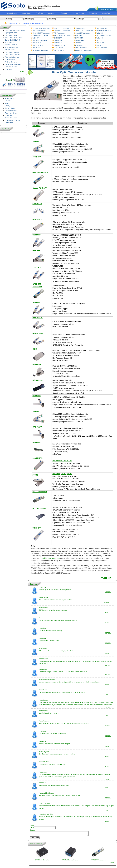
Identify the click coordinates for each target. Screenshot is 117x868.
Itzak (45, 638)
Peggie (46, 700)
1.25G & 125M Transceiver (41, 28)
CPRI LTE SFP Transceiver (84, 31)
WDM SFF (79, 43)
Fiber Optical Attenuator (13, 55)
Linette (46, 659)
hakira (45, 628)
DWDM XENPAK (59, 45)
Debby (46, 731)
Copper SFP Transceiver (62, 31)
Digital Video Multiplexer (13, 64)
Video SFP (79, 36)
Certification (9, 123)
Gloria (45, 783)
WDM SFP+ (100, 38)
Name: (41, 587)
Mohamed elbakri (49, 680)
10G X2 (35, 475)
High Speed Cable (11, 33)
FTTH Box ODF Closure (13, 45)
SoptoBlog (106, 13)
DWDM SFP (79, 38)
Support (64, 13)
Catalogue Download (106, 9)
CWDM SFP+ (58, 40)
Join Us (7, 103)
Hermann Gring (48, 814)
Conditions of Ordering (12, 120)
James (46, 618)
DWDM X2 (36, 48)
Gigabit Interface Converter (63, 36)
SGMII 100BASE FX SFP (41, 36)
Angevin (46, 752)
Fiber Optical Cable (11, 35)
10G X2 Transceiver (39, 31)
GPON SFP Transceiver (40, 50)
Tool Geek (47, 803)
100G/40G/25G (80, 28)
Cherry (46, 711)
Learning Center (78, 13)
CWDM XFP (37, 43)
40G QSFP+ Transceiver (105, 36)
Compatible (9, 69)
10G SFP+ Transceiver (40, 40)
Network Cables (10, 50)
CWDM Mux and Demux (70, 861)
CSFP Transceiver (81, 48)
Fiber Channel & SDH (104, 31)
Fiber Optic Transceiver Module (33, 23)
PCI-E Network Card (12, 47)
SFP (38, 250)
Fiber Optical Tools (11, 67)
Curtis (45, 772)
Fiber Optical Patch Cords (13, 38)
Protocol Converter (11, 62)
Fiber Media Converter (12, 57)
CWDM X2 (100, 45)
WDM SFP (36, 38)
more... (23, 72)
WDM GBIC (79, 45)
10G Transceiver (102, 28)
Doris (45, 690)
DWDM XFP (58, 43)
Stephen (46, 762)
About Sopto (26, 13)
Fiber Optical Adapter (12, 52)
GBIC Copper (58, 48)
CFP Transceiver (102, 48)
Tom (45, 587)
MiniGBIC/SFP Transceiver (41, 33)
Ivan (45, 741)
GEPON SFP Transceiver (83, 50)
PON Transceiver (59, 33)
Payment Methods (11, 111)
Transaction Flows (11, 118)
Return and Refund (11, 113)
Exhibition (8, 101)
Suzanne (46, 721)
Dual (35, 250)
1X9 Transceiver (59, 50)
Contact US (93, 13)
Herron (46, 608)
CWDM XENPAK (38, 45)
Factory (7, 106)
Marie (45, 649)
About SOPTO (10, 98)
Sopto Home (12, 13)
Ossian (46, 669)
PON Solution (9, 43)
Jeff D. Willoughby (49, 793)
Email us (105, 578)
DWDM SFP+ (80, 40)
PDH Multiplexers (11, 60)
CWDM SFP (58, 38)
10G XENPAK (101, 43)
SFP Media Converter (42, 861)
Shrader (46, 597)
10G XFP (100, 40)
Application (52, 13)
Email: (32, 828)
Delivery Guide (10, 108)
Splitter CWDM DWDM (12, 40)
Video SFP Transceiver (83, 33)
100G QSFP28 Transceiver (63, 28)
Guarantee (8, 115)
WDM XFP (100, 33)
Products (39, 13)
